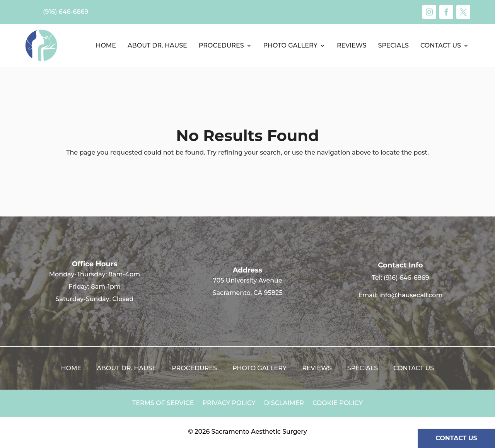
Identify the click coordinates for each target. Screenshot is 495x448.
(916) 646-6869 (406, 278)
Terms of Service (163, 404)
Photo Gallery (290, 45)
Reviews (352, 45)
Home (106, 45)
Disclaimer (284, 404)
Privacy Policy (229, 404)
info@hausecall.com (411, 295)
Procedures (221, 45)
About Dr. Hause (157, 45)
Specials (393, 45)
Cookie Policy (338, 404)
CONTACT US (456, 438)
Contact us (441, 45)
